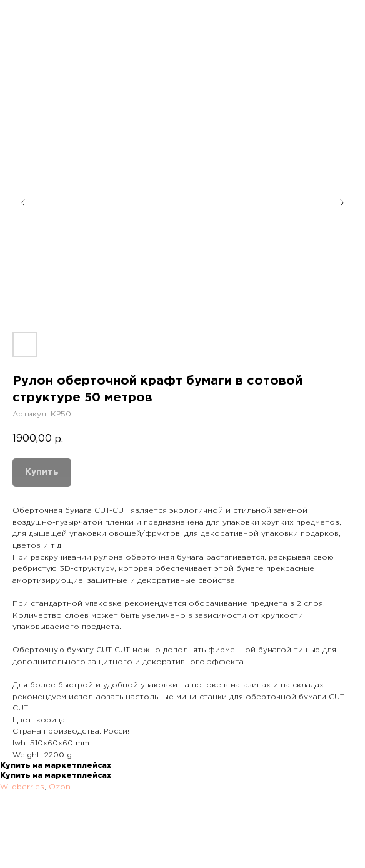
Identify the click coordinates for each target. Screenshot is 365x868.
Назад (34, 18)
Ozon (60, 787)
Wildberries (22, 787)
